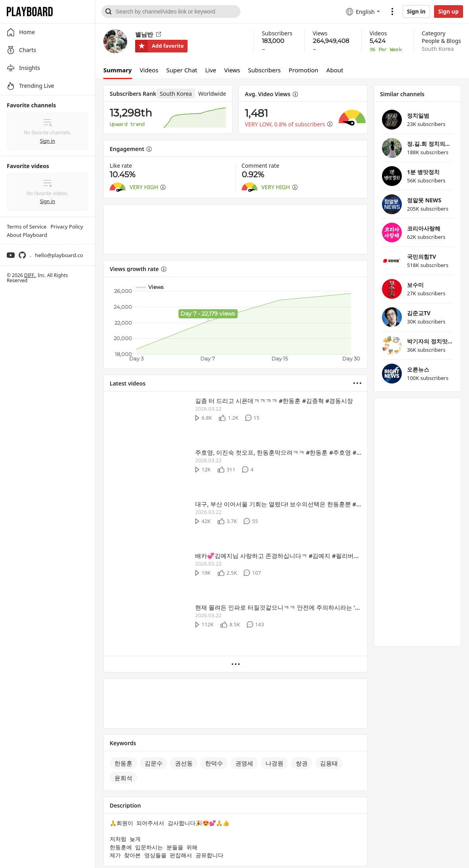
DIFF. (30, 275)
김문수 (154, 763)
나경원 (274, 763)
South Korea (438, 49)
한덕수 (214, 763)
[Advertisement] (235, 229)
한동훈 (123, 763)
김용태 (329, 763)
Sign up (449, 11)
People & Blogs (441, 41)
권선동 (184, 763)
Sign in (416, 11)
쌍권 (302, 763)
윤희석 (123, 778)
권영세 (244, 763)
